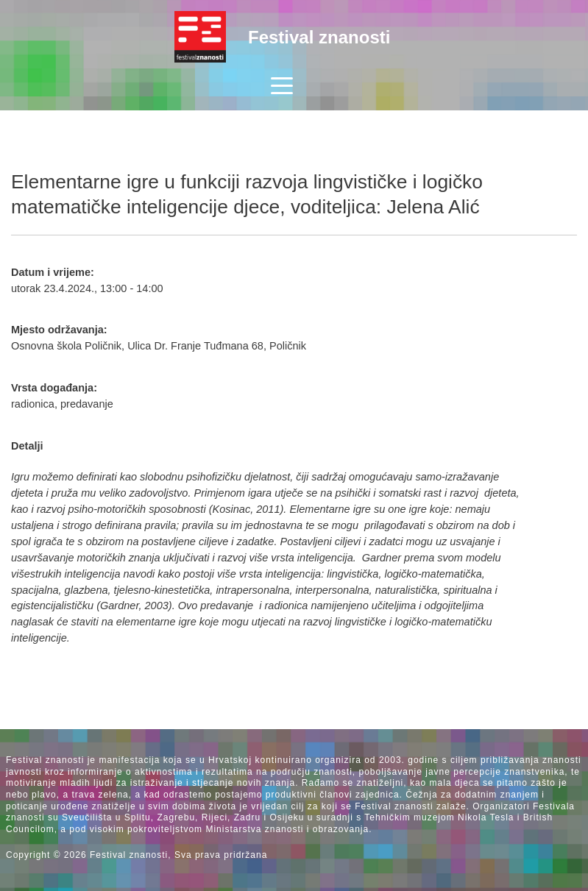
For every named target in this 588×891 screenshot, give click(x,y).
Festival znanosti (319, 37)
